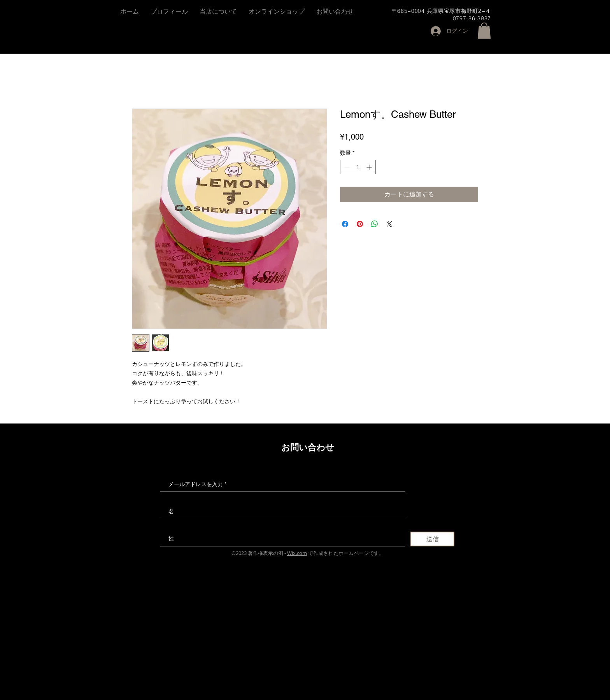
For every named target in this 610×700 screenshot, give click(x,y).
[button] (484, 31)
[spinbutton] (358, 167)
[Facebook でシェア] (345, 224)
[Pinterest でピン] (360, 224)
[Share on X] (389, 224)
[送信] (432, 539)
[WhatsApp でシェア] (375, 224)
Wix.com (297, 553)
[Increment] (370, 167)
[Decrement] (346, 167)
